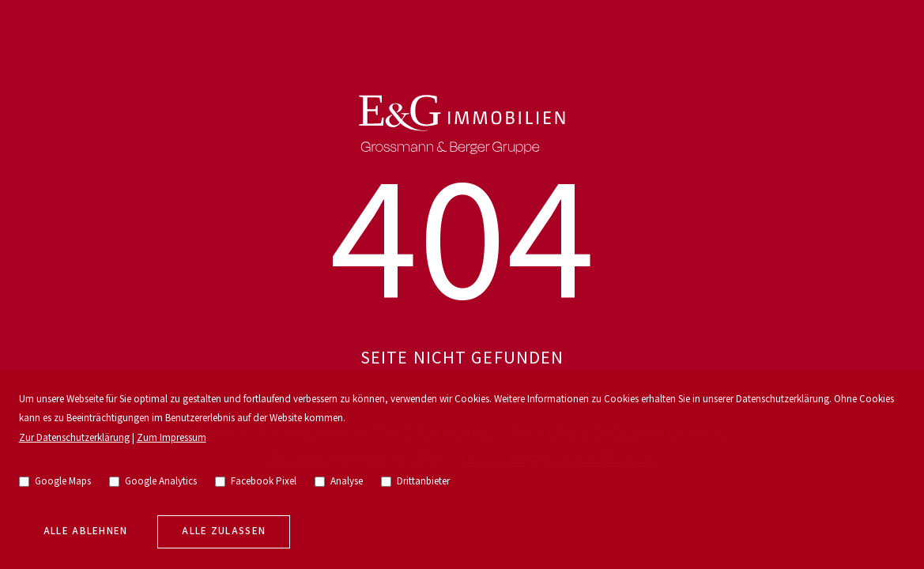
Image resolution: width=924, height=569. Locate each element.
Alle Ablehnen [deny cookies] (86, 531)
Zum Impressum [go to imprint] (172, 438)
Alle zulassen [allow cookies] (224, 531)
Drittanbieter (416, 482)
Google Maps (55, 482)
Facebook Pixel (256, 482)
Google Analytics (153, 482)
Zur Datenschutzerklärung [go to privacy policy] (74, 438)
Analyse (339, 482)
